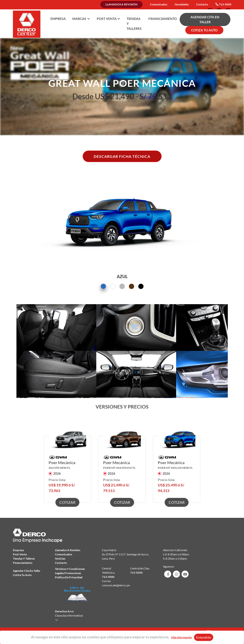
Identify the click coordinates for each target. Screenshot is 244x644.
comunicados (64, 554)
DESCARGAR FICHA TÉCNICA (122, 156)
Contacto (202, 4)
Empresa (58, 19)
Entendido (204, 637)
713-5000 (225, 4)
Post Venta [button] (108, 19)
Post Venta (20, 554)
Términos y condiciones (70, 569)
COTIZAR (67, 502)
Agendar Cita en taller (27, 571)
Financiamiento (163, 19)
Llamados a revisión (121, 4)
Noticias (60, 559)
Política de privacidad (69, 577)
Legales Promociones (68, 573)
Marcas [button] (81, 19)
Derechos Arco (64, 611)
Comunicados (159, 4)
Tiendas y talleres (134, 24)
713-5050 (136, 573)
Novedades (182, 4)
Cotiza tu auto (22, 575)
